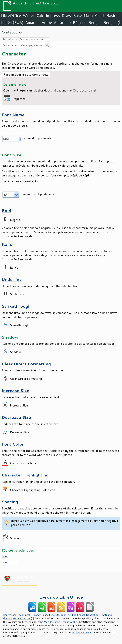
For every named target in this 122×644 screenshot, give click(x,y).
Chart (100, 15)
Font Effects (10, 562)
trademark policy (82, 632)
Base (78, 15)
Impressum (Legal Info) (17, 615)
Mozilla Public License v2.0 (59, 622)
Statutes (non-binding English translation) (75, 615)
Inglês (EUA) (12, 22)
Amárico (32, 22)
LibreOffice (11, 15)
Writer (28, 15)
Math (88, 15)
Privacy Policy (40, 615)
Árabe (47, 22)
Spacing (10, 502)
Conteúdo (10, 32)
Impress (53, 15)
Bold (6, 210)
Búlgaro (80, 22)
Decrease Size (16, 417)
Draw (66, 15)
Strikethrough (16, 306)
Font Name (13, 115)
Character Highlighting (25, 475)
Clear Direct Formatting (26, 364)
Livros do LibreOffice (61, 597)
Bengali (95, 22)
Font (5, 556)
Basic (111, 15)
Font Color (13, 444)
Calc (40, 15)
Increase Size (15, 390)
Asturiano (62, 22)
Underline (12, 279)
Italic (7, 244)
